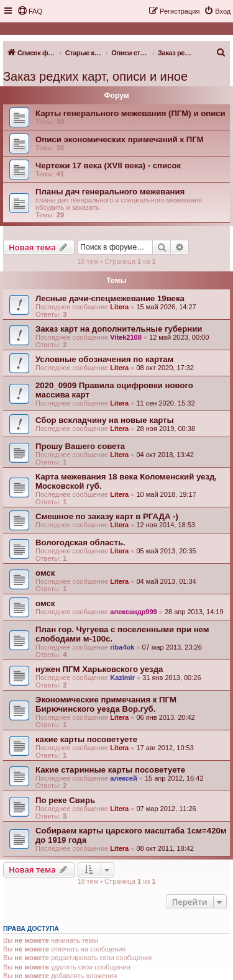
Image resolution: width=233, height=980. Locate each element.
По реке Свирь (65, 800)
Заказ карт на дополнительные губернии (119, 329)
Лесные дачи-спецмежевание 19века (110, 298)
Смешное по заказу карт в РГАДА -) (107, 516)
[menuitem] (30, 11)
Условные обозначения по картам (104, 359)
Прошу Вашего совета (80, 446)
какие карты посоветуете (86, 739)
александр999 (134, 612)
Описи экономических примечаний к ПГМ (120, 139)
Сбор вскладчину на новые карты (105, 420)
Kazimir (122, 678)
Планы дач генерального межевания (110, 192)
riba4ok (122, 647)
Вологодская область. (80, 542)
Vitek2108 (126, 337)
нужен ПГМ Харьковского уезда (99, 669)
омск (45, 573)
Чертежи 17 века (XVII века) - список (108, 166)
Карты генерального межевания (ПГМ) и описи (130, 113)
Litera (119, 307)
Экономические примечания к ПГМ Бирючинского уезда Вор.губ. (106, 704)
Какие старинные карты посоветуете (110, 770)
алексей (123, 778)
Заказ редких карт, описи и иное (95, 76)
